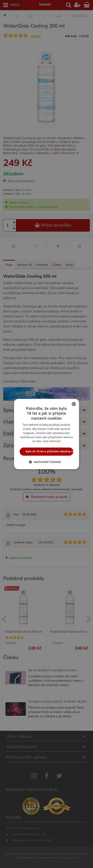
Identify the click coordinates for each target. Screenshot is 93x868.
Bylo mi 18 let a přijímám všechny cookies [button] (50, 451)
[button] (46, 462)
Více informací (52, 441)
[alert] (46, 434)
